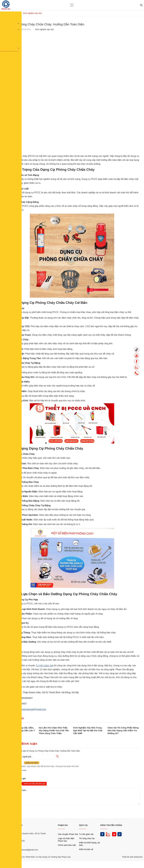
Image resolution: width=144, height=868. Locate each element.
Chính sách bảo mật (67, 845)
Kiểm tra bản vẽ (86, 849)
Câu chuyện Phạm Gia (68, 834)
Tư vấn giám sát (86, 834)
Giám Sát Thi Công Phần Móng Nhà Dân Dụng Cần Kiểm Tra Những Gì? (123, 730)
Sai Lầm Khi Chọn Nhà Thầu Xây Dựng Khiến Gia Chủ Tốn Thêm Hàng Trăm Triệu (54, 730)
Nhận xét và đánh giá (15, 778)
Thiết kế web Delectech (132, 857)
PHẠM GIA (63, 825)
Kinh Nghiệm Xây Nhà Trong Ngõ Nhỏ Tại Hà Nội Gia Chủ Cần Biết (88, 730)
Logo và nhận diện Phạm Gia (66, 840)
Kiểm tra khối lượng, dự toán (89, 844)
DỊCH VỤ (83, 825)
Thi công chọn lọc (87, 838)
